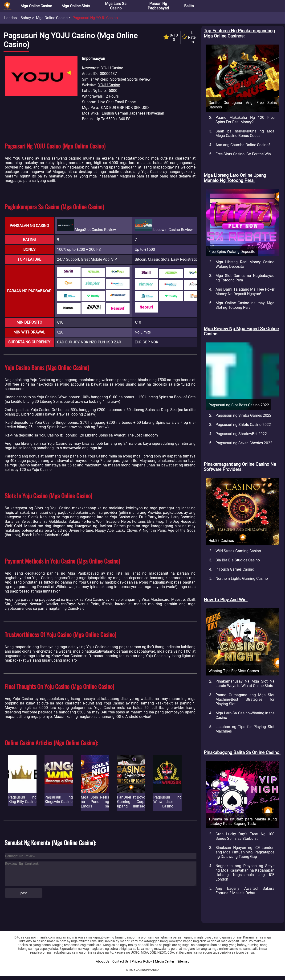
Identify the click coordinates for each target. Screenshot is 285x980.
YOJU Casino (109, 85)
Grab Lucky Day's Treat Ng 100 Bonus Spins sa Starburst (245, 836)
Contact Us (120, 961)
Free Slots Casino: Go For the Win (243, 154)
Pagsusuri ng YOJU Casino (95, 18)
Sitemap (183, 961)
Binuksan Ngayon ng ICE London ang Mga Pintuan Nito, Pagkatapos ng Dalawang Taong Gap (245, 852)
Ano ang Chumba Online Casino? (243, 145)
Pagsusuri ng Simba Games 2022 (243, 415)
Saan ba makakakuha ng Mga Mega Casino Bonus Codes (245, 133)
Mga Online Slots (76, 6)
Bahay (26, 18)
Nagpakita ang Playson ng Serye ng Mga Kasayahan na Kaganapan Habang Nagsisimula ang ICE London (245, 873)
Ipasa (24, 893)
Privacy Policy (142, 961)
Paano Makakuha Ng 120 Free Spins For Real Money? (245, 120)
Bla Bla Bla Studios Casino (238, 560)
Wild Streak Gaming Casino (238, 551)
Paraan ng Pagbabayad (158, 6)
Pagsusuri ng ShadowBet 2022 (241, 434)
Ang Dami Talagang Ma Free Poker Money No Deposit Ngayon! (245, 292)
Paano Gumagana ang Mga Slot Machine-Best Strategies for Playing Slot (245, 699)
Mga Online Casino (36, 6)
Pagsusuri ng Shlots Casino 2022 (243, 425)
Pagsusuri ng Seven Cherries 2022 (244, 443)
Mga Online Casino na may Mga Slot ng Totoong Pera (245, 305)
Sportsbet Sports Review (130, 79)
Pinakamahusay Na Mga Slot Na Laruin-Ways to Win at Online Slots (245, 684)
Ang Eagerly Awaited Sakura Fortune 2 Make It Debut (245, 891)
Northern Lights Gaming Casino (242, 579)
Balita (189, 6)
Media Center (165, 961)
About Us (103, 961)
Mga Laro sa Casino (116, 6)
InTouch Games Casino (235, 569)
